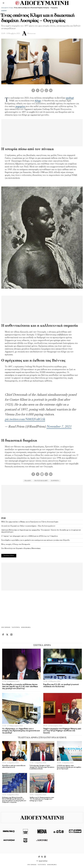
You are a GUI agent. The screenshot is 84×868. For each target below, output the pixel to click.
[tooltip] (33, 90)
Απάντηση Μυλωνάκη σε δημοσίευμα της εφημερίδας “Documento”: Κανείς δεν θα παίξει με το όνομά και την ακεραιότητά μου (41, 531)
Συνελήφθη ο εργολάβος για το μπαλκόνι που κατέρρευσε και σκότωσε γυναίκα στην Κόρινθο (35, 540)
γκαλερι (28, 481)
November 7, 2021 (59, 427)
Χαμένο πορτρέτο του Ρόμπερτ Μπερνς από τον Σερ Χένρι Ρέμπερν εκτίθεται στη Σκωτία (62, 731)
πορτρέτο (55, 481)
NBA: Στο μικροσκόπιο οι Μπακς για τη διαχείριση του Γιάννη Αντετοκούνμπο (30, 522)
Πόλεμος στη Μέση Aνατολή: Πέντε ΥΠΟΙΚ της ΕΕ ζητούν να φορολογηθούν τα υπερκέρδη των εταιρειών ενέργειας (14, 800)
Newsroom (31, 34)
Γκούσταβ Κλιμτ (41, 481)
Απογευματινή (5, 8)
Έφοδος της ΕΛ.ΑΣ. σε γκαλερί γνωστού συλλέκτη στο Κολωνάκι (61, 686)
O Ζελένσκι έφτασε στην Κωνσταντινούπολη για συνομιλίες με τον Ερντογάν (69, 767)
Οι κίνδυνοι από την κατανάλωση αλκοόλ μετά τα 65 (14, 766)
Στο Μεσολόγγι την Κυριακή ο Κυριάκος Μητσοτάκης (21, 548)
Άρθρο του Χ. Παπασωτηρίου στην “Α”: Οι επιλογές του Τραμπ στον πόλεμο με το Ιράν (42, 799)
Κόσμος (11, 8)
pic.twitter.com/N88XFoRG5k (25, 419)
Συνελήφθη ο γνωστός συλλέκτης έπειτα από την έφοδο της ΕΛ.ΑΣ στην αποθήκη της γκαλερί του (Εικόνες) (20, 687)
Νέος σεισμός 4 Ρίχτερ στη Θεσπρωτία (16, 544)
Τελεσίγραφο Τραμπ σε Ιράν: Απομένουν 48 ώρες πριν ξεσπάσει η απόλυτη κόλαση (42, 767)
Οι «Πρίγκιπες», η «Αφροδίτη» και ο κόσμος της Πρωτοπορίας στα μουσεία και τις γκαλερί (21, 731)
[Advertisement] (42, 499)
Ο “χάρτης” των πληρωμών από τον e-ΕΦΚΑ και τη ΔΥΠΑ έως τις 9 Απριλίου (30, 536)
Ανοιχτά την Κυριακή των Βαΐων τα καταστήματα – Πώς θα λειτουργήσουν (28, 526)
